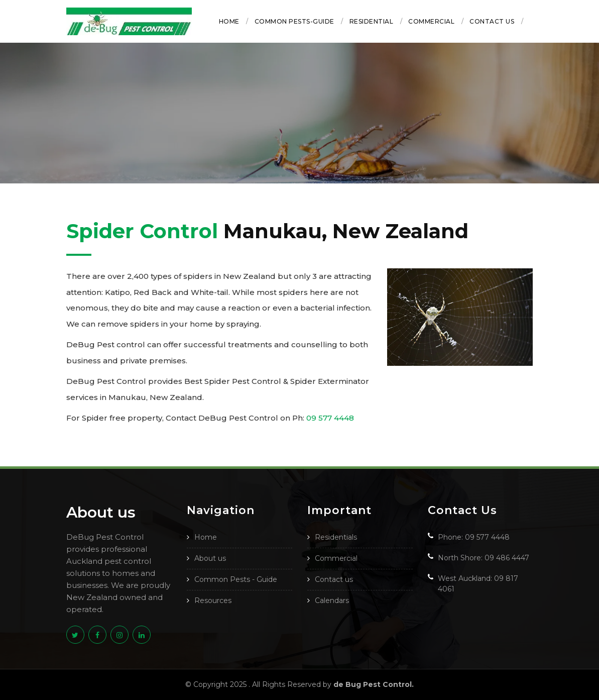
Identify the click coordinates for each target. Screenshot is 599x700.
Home (229, 21)
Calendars (332, 601)
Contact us (492, 21)
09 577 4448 (330, 418)
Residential (372, 21)
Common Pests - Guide (236, 579)
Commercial (431, 21)
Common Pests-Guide (294, 21)
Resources (213, 601)
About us (210, 558)
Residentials (336, 537)
